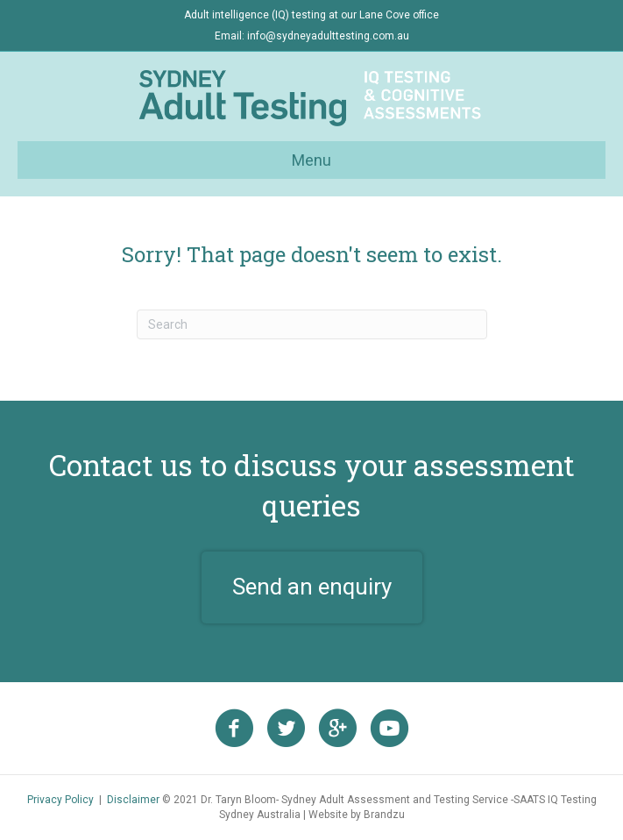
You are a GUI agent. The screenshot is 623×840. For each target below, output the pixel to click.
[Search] (312, 324)
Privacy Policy (60, 800)
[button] (312, 587)
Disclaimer (133, 800)
